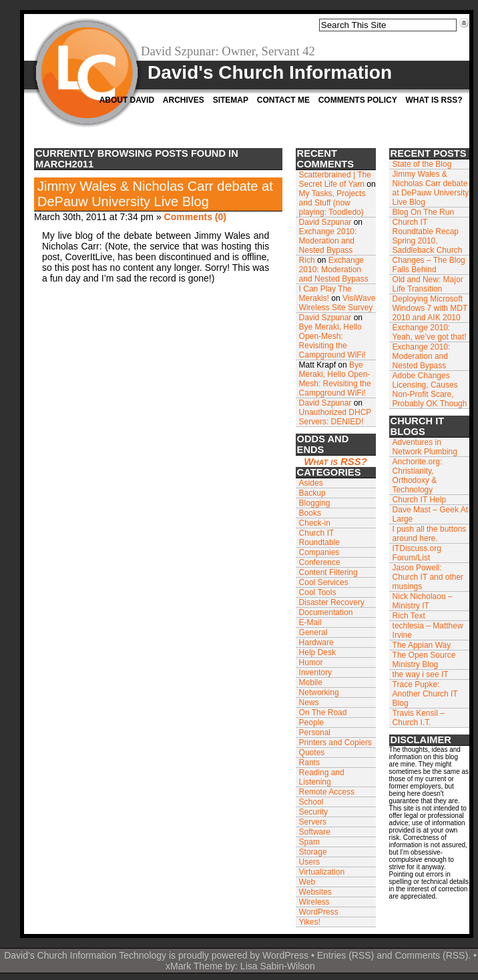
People (311, 722)
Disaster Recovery (332, 602)
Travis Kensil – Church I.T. (419, 718)
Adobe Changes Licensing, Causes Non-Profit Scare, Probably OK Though (430, 390)
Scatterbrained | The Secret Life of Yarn (335, 179)
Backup (312, 493)
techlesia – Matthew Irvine (428, 630)
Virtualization (322, 872)
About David (127, 100)
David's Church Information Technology (85, 955)
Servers (313, 822)
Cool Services (324, 582)
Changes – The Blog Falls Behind (429, 265)
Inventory (315, 672)
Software (315, 832)
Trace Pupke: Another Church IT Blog (425, 694)
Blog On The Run (424, 212)
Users (309, 862)
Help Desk (317, 652)
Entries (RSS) (346, 955)
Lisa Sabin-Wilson (278, 966)
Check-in (315, 523)
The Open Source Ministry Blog (424, 660)
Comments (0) (195, 217)
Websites (315, 892)
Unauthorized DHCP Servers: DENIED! (335, 417)
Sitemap (231, 100)
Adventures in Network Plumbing (425, 447)
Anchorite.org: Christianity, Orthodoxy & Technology (418, 476)
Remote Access (327, 792)
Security (313, 812)
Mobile (311, 682)
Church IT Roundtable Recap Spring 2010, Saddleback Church (428, 236)
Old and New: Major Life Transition (428, 284)
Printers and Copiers (335, 743)
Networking (319, 692)
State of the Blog (422, 164)
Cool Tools (318, 592)
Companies (319, 552)
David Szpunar (325, 222)
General (313, 632)
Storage (313, 852)
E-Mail (310, 622)
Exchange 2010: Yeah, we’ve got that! (430, 332)
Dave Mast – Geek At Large (430, 514)
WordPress (319, 912)
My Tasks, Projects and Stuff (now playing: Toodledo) (332, 203)
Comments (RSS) (431, 955)
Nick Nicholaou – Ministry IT (423, 601)
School (311, 802)
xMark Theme (194, 966)
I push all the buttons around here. (430, 534)
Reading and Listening (322, 777)
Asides (311, 483)
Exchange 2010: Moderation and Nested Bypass (328, 241)
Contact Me (283, 100)
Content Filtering (328, 572)
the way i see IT (421, 674)
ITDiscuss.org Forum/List (417, 553)
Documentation (326, 612)
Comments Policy (358, 100)
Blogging (315, 503)
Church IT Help (419, 500)
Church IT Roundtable (319, 538)
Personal (315, 732)
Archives (184, 100)
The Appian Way (422, 645)
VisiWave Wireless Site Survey (337, 303)
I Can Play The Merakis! (325, 294)
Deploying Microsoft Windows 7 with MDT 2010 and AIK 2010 (430, 308)
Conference (320, 562)
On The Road (323, 712)
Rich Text (409, 616)
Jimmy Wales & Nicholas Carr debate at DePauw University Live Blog (155, 194)
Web (307, 882)
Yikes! (310, 922)
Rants (309, 763)
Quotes (312, 753)
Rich (307, 260)
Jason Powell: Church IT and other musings (428, 577)
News (309, 702)
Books (310, 513)
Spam (309, 842)
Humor (311, 662)
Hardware (316, 642)
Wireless (314, 902)
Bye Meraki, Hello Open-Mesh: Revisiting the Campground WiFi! (332, 341)
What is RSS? (434, 100)
